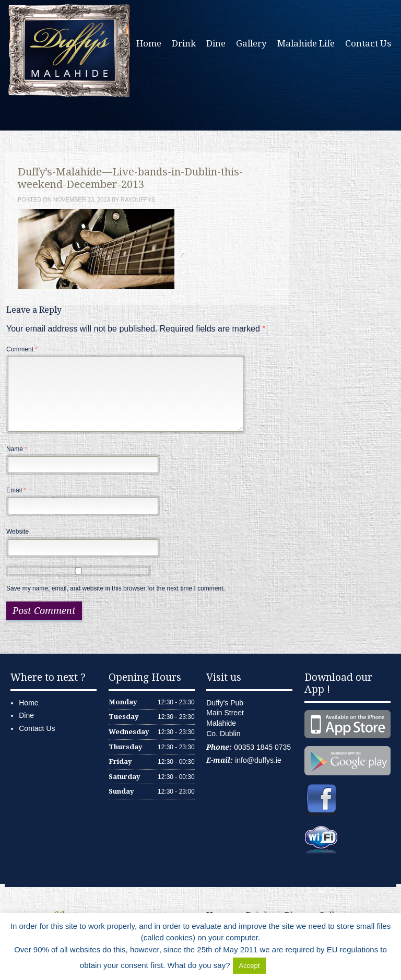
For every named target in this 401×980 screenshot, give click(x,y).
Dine (216, 43)
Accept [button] (250, 966)
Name (17, 449)
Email (16, 490)
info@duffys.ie (258, 760)
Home (149, 43)
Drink (184, 43)
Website (17, 532)
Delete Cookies (294, 965)
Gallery (251, 43)
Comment (22, 349)
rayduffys (138, 199)
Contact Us (368, 43)
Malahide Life (306, 43)
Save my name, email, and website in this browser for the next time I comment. (116, 588)
